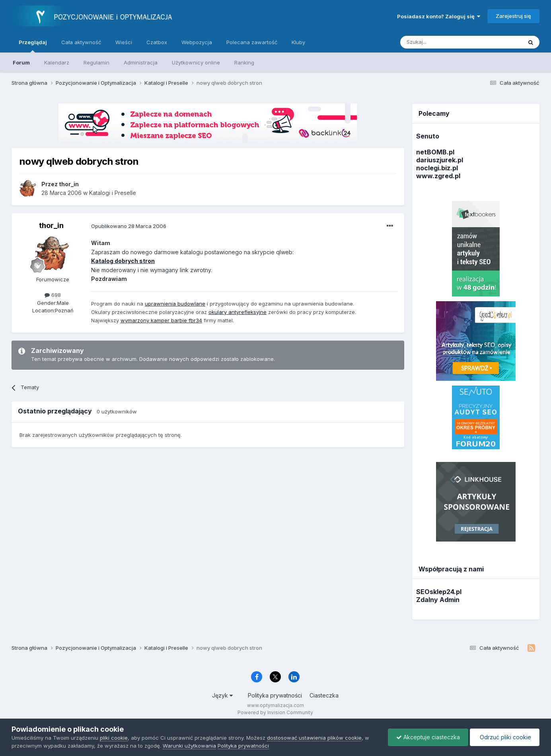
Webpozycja (197, 42)
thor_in (51, 225)
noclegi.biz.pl (437, 168)
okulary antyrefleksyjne (238, 312)
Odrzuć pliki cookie (505, 737)
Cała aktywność (81, 42)
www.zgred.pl (438, 176)
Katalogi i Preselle (113, 193)
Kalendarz (57, 62)
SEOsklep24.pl (439, 592)
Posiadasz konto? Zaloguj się (439, 16)
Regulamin (96, 62)
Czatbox (157, 42)
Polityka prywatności (275, 695)
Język (222, 695)
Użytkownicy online (196, 62)
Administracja (141, 62)
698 (53, 295)
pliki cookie (114, 738)
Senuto (428, 136)
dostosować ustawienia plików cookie (314, 738)
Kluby (298, 42)
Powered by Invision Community (275, 712)
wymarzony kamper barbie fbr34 (161, 320)
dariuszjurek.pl (440, 160)
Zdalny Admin (438, 600)
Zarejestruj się (513, 16)
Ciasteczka (324, 695)
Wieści (124, 42)
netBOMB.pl (435, 152)
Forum (21, 62)
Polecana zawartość (252, 42)
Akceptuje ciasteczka (428, 737)
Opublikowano (129, 226)
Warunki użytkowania (189, 746)
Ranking (244, 62)
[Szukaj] (441, 42)
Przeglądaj (33, 46)
